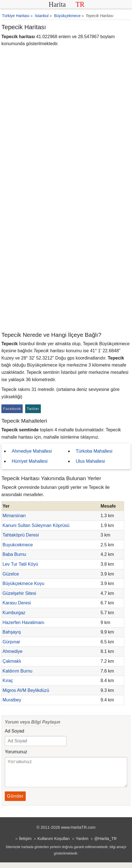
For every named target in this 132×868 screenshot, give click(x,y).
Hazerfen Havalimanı (23, 622)
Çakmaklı (12, 661)
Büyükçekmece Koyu (23, 583)
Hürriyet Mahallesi (30, 461)
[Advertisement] (66, 262)
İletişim (25, 844)
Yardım (82, 844)
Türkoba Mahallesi (94, 451)
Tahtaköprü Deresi (21, 535)
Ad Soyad (14, 731)
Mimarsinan (14, 516)
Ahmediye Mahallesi (32, 451)
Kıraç (8, 681)
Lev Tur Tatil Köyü (20, 564)
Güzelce (11, 574)
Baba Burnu (14, 554)
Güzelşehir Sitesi (19, 593)
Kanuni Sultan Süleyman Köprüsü (36, 525)
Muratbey (12, 700)
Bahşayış (12, 632)
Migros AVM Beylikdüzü (26, 690)
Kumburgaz (14, 613)
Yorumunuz (16, 752)
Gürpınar (11, 642)
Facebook (12, 409)
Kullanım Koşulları (54, 844)
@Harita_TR (105, 844)
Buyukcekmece (18, 545)
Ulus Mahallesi (90, 461)
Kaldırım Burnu (17, 671)
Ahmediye (12, 651)
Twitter (33, 409)
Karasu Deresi (17, 603)
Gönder (15, 802)
